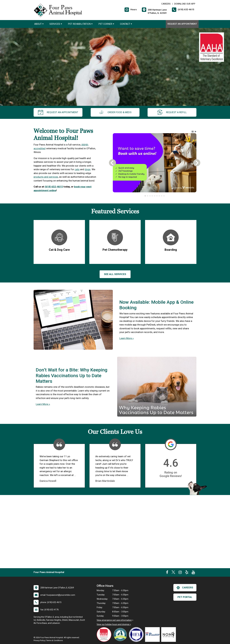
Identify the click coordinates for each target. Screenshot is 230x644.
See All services (115, 274)
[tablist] (155, 196)
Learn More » (127, 338)
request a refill (172, 112)
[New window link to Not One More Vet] (169, 634)
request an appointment (58, 112)
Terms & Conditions (54, 640)
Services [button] (56, 24)
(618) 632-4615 (54, 187)
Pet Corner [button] (106, 24)
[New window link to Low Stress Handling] (121, 634)
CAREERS (166, 4)
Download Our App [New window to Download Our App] (185, 4)
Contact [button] (126, 24)
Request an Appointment (182, 24)
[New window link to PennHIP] (153, 634)
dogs (88, 169)
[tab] (145, 196)
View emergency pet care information (114, 620)
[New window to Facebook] (167, 573)
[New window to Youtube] (193, 573)
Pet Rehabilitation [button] (80, 24)
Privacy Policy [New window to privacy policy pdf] (39, 640)
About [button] (39, 24)
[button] (193, 132)
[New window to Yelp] (187, 573)
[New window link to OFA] (137, 634)
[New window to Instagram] (180, 573)
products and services (46, 177)
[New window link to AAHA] (105, 634)
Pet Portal (185, 597)
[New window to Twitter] (173, 573)
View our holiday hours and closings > (114, 624)
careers (185, 588)
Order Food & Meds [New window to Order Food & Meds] (115, 112)
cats (77, 169)
